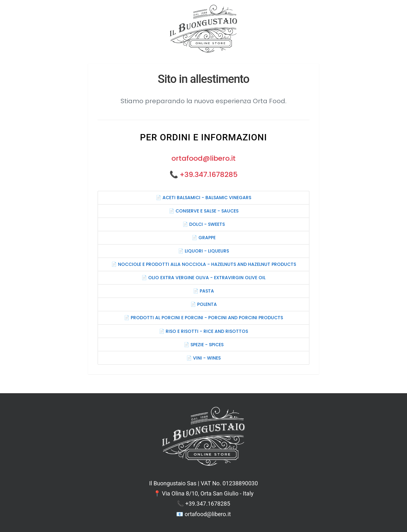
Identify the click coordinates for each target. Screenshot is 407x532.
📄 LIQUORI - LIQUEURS (203, 251)
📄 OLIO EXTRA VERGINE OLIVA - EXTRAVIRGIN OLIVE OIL (203, 278)
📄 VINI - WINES (203, 358)
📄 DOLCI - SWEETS (204, 224)
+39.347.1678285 (209, 175)
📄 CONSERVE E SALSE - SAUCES (204, 211)
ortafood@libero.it (203, 158)
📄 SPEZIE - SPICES (204, 345)
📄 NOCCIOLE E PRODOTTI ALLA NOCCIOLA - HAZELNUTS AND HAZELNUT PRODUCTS (204, 264)
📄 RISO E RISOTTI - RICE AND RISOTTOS (203, 331)
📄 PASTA (203, 291)
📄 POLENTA (204, 304)
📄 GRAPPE (204, 238)
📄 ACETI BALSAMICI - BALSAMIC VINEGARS (203, 198)
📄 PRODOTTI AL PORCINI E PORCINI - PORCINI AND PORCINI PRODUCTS (203, 318)
